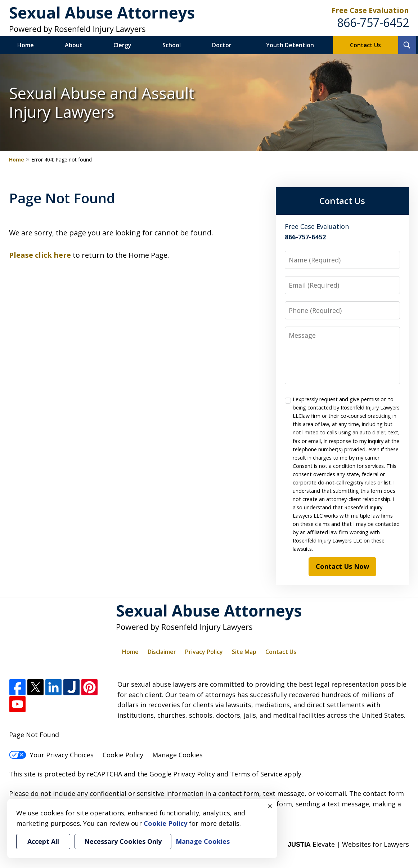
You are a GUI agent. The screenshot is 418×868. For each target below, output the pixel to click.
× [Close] (270, 806)
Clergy (122, 45)
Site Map (244, 652)
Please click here (40, 255)
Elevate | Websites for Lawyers (348, 844)
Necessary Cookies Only (123, 841)
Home (26, 45)
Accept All (43, 841)
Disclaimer (162, 652)
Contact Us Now (342, 566)
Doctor (222, 45)
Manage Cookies (177, 755)
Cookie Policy (123, 755)
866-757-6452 (373, 23)
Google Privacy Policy (182, 774)
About (74, 45)
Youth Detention (290, 45)
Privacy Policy (204, 652)
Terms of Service (256, 774)
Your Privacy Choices (51, 755)
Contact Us (365, 45)
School (172, 45)
